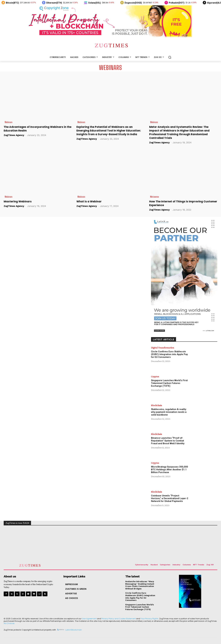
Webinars (9, 122)
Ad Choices (9, 623)
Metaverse (154, 197)
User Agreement (89, 619)
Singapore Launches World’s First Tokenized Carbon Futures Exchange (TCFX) (169, 383)
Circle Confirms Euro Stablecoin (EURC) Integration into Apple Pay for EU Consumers (169, 354)
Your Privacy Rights (149, 619)
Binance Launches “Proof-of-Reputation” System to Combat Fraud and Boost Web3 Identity (168, 441)
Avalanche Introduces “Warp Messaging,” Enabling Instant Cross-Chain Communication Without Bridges (140, 585)
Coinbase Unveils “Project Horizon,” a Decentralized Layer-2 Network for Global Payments (170, 498)
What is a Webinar (89, 201)
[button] (170, 57)
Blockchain (157, 405)
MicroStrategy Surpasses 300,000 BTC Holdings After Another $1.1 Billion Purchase (170, 470)
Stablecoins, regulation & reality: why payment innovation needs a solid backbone (169, 412)
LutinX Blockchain (74, 630)
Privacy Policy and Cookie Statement (119, 619)
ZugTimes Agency (14, 135)
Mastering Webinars (18, 201)
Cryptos (155, 377)
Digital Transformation (163, 348)
